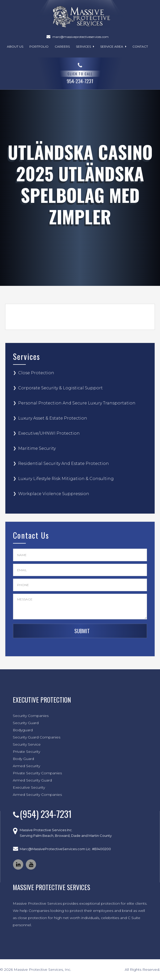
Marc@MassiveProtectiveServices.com (52, 849)
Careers (62, 46)
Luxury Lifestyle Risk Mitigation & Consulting (66, 479)
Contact (140, 46)
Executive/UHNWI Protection (49, 433)
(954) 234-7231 (46, 814)
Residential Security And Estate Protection (64, 463)
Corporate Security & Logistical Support (60, 388)
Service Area (113, 46)
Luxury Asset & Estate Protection (53, 418)
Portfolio (39, 46)
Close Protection (36, 373)
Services (85, 46)
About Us (15, 46)
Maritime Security (37, 448)
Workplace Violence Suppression (54, 494)
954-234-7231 (80, 72)
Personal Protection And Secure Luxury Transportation (77, 403)
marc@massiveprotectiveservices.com (81, 37)
